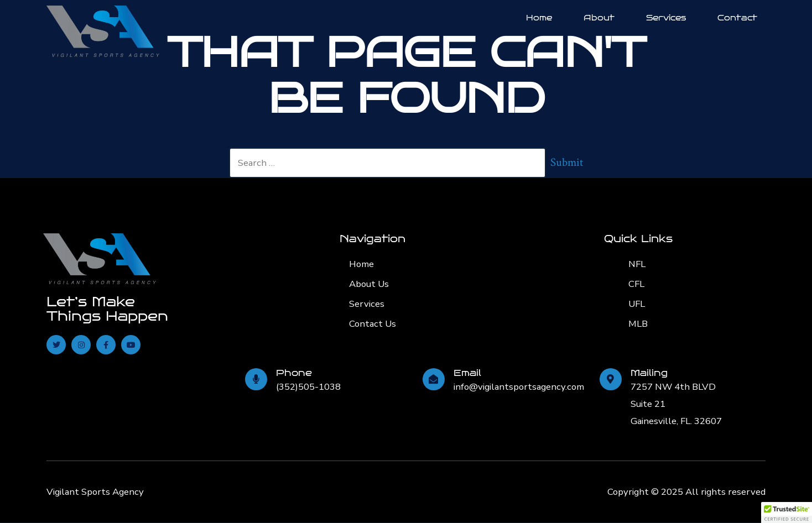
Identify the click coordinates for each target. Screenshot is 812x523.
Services (666, 18)
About (599, 18)
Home (539, 18)
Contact (737, 18)
